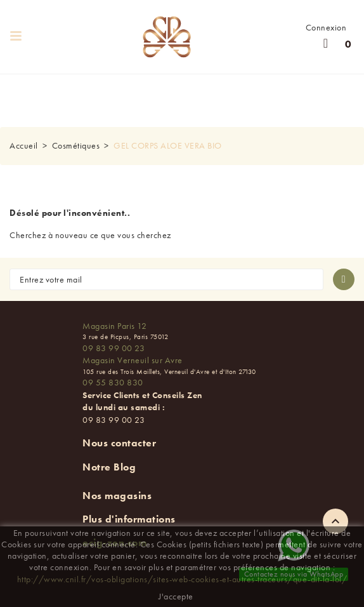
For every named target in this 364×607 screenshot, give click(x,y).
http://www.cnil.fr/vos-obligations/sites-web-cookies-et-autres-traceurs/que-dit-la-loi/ (182, 579)
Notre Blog (109, 467)
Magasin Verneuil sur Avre (133, 360)
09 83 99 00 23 (114, 348)
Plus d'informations (129, 519)
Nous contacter (119, 443)
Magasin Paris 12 (114, 326)
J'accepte (176, 596)
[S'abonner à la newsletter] (344, 279)
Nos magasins (117, 496)
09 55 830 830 (113, 382)
